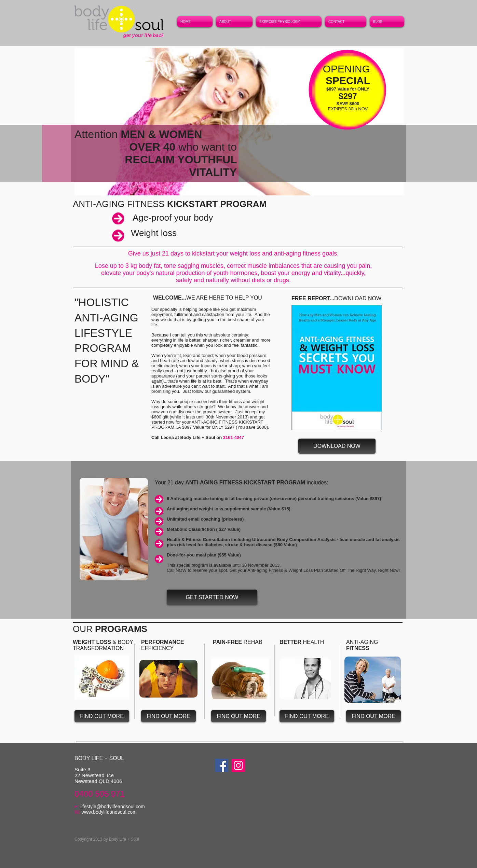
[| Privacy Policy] (321, 832)
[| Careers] (385, 828)
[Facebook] (222, 765)
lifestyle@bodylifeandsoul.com (113, 807)
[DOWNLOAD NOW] (337, 446)
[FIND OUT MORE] (102, 716)
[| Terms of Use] (362, 832)
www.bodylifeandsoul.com (109, 812)
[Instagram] (238, 765)
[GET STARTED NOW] (212, 597)
